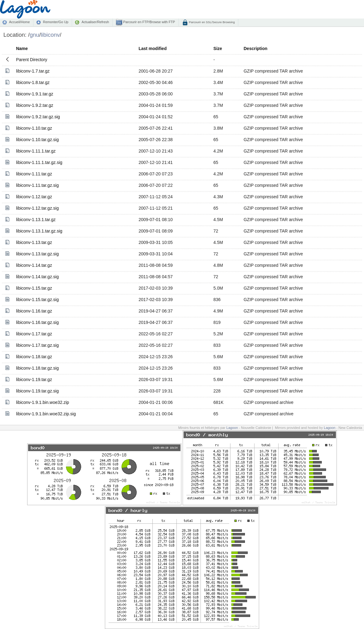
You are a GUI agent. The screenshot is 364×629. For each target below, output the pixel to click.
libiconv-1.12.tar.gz (34, 197)
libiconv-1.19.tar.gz (34, 379)
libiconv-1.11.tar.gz (34, 174)
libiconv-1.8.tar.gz (33, 82)
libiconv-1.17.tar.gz (34, 334)
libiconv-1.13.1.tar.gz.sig (39, 231)
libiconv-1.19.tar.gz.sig (37, 391)
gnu (34, 35)
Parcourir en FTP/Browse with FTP (149, 22)
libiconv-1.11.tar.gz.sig (37, 185)
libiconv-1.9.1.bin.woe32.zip (43, 402)
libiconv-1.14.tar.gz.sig (37, 277)
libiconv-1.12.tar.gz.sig (37, 208)
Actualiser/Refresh (95, 22)
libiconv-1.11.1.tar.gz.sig (39, 162)
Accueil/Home (19, 22)
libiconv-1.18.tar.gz (34, 357)
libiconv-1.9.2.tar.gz (35, 105)
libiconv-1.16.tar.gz (34, 311)
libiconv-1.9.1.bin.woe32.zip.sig (46, 414)
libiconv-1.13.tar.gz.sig (37, 254)
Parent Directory (32, 60)
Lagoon (232, 428)
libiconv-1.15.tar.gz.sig (37, 300)
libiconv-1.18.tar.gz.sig (37, 368)
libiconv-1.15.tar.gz (34, 288)
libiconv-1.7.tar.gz (33, 71)
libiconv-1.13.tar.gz (34, 242)
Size (218, 48)
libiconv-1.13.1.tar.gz (36, 220)
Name (22, 48)
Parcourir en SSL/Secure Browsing (211, 22)
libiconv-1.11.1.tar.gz (36, 151)
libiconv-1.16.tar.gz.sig (37, 322)
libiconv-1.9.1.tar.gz (35, 94)
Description (256, 48)
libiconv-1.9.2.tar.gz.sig (38, 117)
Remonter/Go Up (56, 22)
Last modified (153, 48)
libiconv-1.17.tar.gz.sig (37, 345)
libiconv (50, 35)
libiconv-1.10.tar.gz (34, 128)
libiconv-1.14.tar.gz (34, 265)
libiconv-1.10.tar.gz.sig (37, 140)
